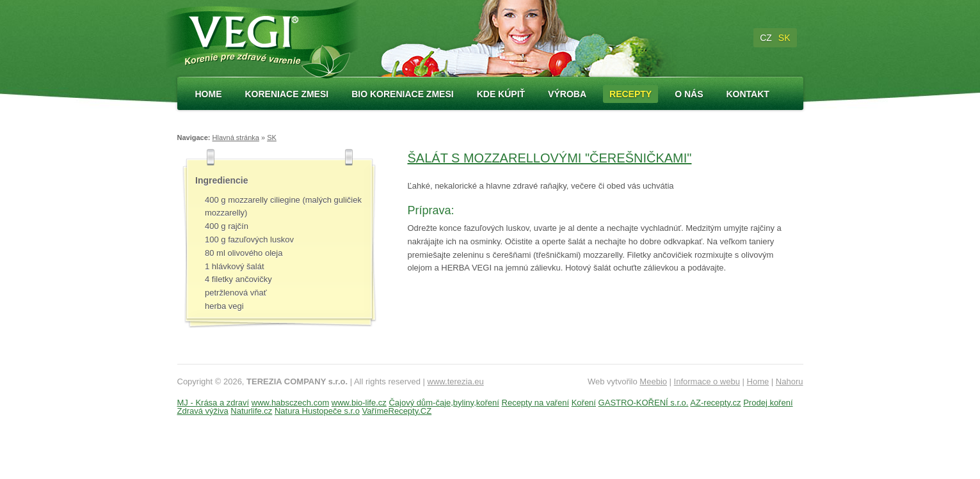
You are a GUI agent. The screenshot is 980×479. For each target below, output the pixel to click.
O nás (689, 94)
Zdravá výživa (203, 411)
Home (209, 94)
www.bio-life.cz (359, 403)
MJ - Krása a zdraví (213, 403)
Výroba (567, 94)
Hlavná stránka (236, 137)
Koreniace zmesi (287, 94)
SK (784, 38)
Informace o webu (707, 381)
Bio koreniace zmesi (402, 94)
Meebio (653, 381)
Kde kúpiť (501, 94)
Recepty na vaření (536, 403)
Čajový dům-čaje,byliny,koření (444, 403)
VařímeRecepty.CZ (397, 411)
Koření (584, 403)
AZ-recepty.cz (715, 403)
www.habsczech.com (290, 403)
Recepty (631, 94)
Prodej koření (768, 403)
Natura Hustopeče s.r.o (317, 411)
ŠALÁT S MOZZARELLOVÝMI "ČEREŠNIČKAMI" (550, 158)
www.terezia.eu (456, 381)
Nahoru (790, 381)
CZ (766, 38)
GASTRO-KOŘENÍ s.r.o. (644, 403)
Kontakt (747, 94)
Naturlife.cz (251, 411)
